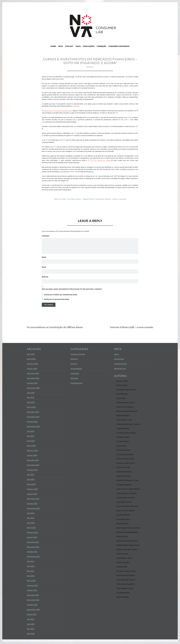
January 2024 (32, 455)
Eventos (74, 364)
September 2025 (33, 388)
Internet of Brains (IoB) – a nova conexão (132, 327)
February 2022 (32, 532)
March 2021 (31, 581)
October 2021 (32, 552)
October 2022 (32, 503)
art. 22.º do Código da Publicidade (101, 160)
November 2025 (33, 378)
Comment (46, 236)
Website (45, 277)
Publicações (89, 46)
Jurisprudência (76, 368)
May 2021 (30, 571)
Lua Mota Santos (74, 199)
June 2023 (31, 479)
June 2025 (31, 393)
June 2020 (31, 624)
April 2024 (31, 441)
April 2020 (31, 634)
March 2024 (31, 446)
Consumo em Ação (78, 354)
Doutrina (90, 67)
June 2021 (31, 566)
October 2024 (32, 422)
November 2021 (33, 547)
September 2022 (33, 508)
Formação (101, 46)
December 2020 (33, 595)
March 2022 (31, 528)
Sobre (53, 46)
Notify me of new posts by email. (57, 299)
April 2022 (31, 523)
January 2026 (32, 368)
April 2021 (31, 576)
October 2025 (32, 383)
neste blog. (76, 106)
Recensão (74, 378)
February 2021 (32, 585)
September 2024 (33, 426)
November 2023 (33, 465)
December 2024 (33, 412)
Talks (78, 46)
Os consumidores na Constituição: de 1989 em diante (55, 327)
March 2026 (31, 359)
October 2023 (32, 470)
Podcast (69, 46)
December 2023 (33, 460)
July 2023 (30, 474)
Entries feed (119, 359)
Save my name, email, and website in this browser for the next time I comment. (72, 289)
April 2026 (31, 354)
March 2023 (31, 484)
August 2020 (32, 614)
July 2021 (30, 561)
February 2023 (32, 489)
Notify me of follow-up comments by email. (61, 295)
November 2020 (33, 600)
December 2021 (33, 542)
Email (44, 267)
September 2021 (33, 556)
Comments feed (120, 364)
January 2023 (32, 494)
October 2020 (32, 605)
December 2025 (33, 373)
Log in (117, 354)
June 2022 (31, 513)
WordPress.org (120, 368)
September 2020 (33, 609)
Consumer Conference (119, 46)
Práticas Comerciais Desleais (100, 199)
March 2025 (31, 407)
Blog (61, 46)
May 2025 (30, 397)
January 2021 (32, 590)
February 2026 (32, 364)
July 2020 (30, 619)
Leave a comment (119, 199)
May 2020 (30, 629)
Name (44, 257)
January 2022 (32, 537)
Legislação (75, 373)
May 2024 (30, 436)
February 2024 (32, 450)
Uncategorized (76, 383)
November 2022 (33, 499)
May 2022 (30, 518)
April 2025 (31, 402)
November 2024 (33, 417)
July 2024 (30, 431)
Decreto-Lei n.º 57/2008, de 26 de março (58, 111)
